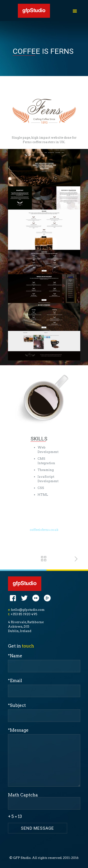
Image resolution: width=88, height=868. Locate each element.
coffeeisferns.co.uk (44, 530)
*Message (44, 757)
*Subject (44, 712)
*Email (44, 688)
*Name (44, 663)
